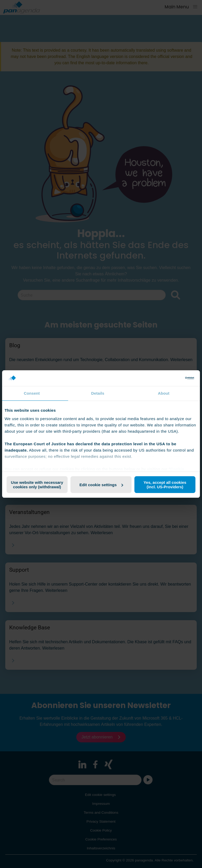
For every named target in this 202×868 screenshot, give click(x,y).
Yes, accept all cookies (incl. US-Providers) (165, 485)
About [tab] (164, 393)
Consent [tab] (32, 393)
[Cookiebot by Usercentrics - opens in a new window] (171, 378)
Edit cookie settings (101, 485)
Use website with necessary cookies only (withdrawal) (37, 485)
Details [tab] (98, 393)
